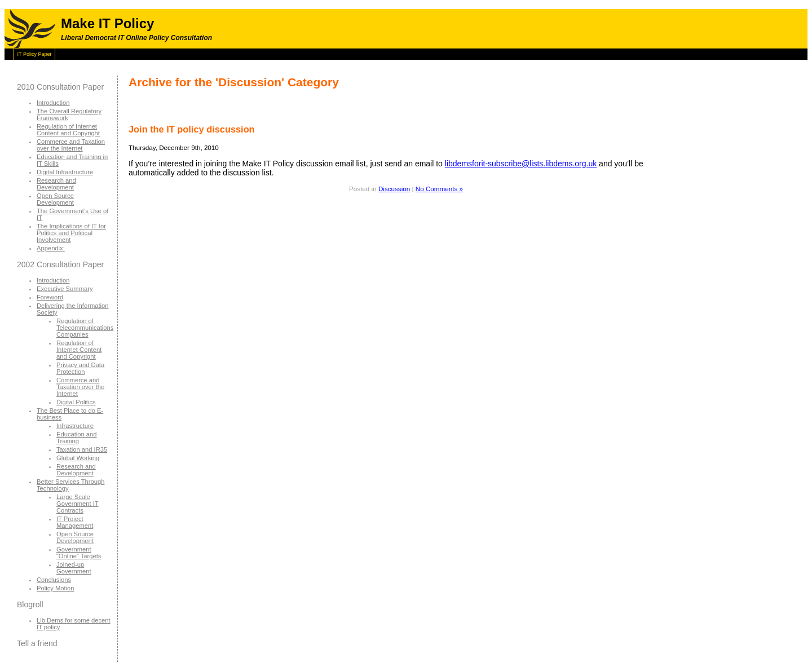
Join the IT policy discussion (192, 129)
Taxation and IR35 (82, 449)
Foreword (50, 297)
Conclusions (54, 580)
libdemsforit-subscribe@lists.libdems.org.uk (521, 164)
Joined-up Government (74, 568)
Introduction (53, 103)
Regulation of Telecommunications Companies (85, 328)
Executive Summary (65, 289)
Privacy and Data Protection (80, 368)
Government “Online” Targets (79, 553)
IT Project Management (75, 522)
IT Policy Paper (35, 54)
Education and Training (77, 438)
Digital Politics (76, 402)
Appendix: (51, 248)
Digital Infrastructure (65, 172)
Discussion (394, 189)
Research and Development (56, 184)
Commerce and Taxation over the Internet (71, 145)
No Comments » (439, 189)
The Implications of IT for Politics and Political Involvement (71, 233)
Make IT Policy (107, 23)
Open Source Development (55, 199)
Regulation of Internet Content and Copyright (68, 130)
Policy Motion (56, 588)
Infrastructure (75, 426)
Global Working (78, 458)
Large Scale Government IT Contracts (78, 504)
